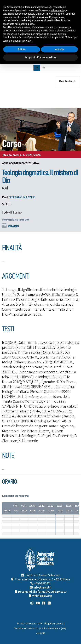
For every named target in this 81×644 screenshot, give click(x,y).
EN (44, 68)
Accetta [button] (59, 49)
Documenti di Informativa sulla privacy (42, 592)
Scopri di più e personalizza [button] (40, 57)
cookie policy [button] (27, 24)
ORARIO (14, 226)
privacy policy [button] (58, 10)
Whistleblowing (42, 596)
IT (37, 68)
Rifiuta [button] (22, 49)
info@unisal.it (43, 588)
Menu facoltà (66, 81)
